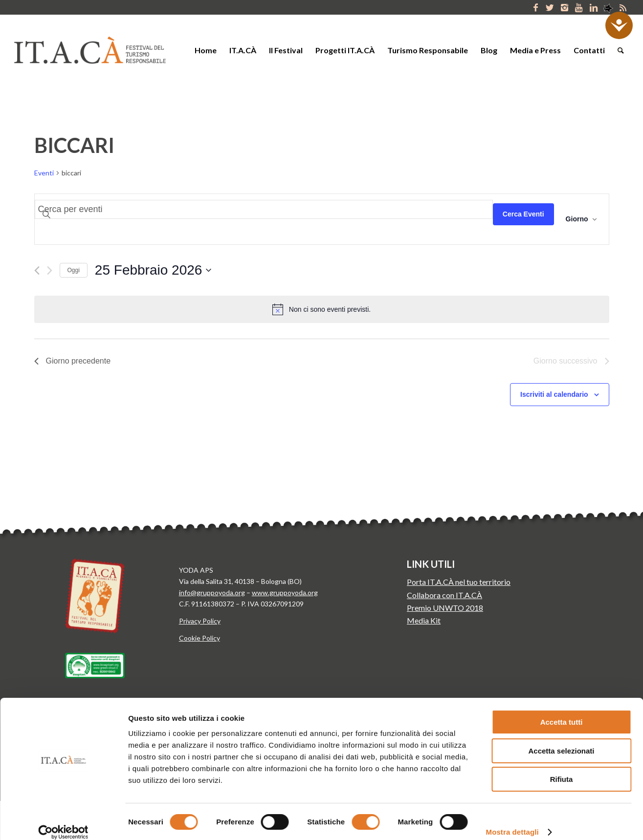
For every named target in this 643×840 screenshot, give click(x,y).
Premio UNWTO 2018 (445, 608)
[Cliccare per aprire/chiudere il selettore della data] (153, 270)
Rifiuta (562, 768)
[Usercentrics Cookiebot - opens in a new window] (63, 821)
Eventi (44, 173)
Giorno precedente (73, 361)
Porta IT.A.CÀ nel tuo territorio (459, 582)
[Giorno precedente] (37, 270)
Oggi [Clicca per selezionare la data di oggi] (74, 270)
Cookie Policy (200, 638)
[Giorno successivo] (50, 270)
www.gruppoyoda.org (285, 592)
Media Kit (424, 620)
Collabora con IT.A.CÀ (444, 595)
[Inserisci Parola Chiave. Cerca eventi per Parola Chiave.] (264, 209)
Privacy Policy (200, 621)
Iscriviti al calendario (554, 394)
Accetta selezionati (561, 740)
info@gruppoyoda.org (212, 592)
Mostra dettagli (512, 821)
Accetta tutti (562, 711)
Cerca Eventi (523, 214)
